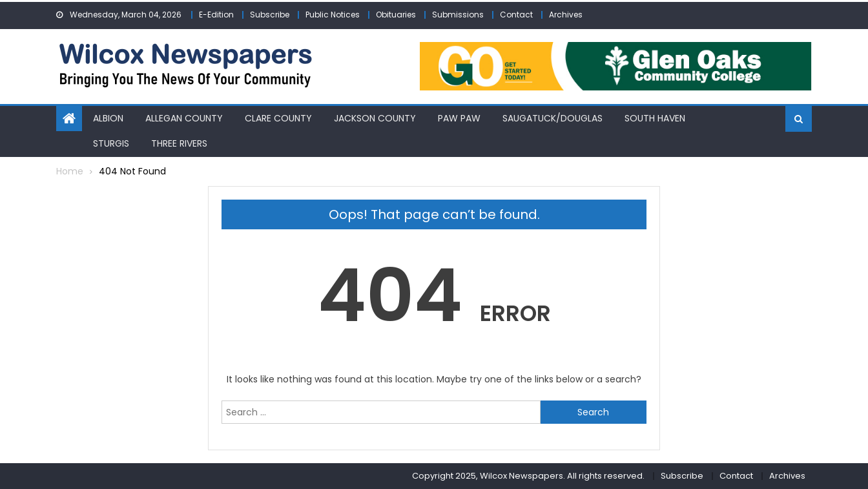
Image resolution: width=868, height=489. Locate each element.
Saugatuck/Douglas (553, 118)
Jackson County (375, 118)
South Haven (655, 118)
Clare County (278, 118)
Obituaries (396, 15)
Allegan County (184, 118)
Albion (108, 118)
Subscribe (270, 15)
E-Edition (216, 15)
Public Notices (333, 15)
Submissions (458, 15)
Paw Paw (459, 118)
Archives (566, 15)
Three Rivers (179, 143)
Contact (516, 15)
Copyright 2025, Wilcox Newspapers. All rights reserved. (528, 476)
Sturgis (111, 143)
